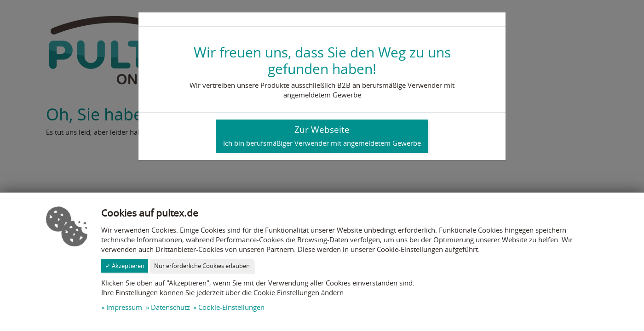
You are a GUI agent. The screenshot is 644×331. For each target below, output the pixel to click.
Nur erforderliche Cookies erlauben (202, 266)
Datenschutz (170, 307)
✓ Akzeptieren (125, 266)
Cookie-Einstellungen (231, 307)
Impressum (124, 307)
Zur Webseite (322, 136)
